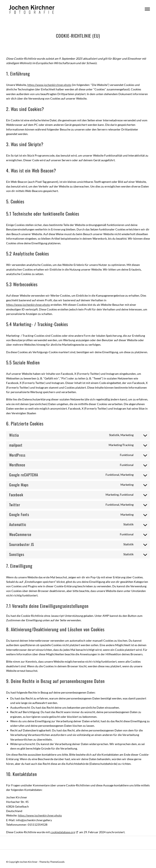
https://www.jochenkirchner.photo (49, 85)
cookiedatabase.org (63, 832)
